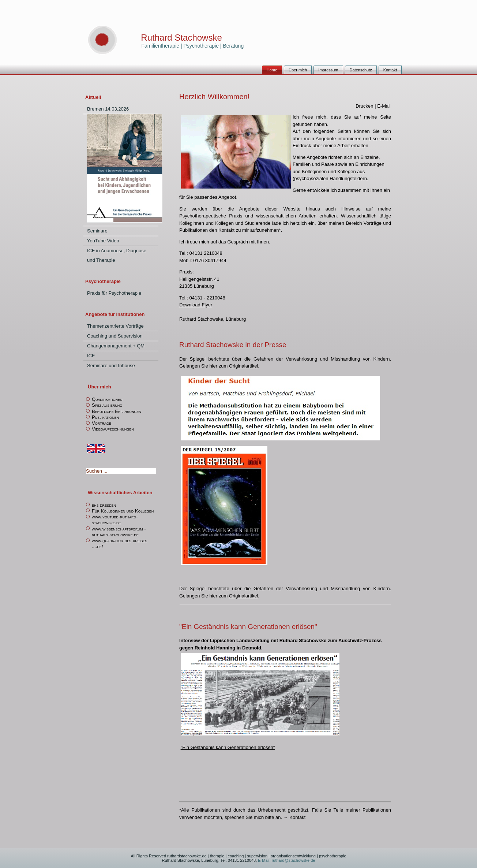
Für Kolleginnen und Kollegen (123, 511)
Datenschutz (361, 70)
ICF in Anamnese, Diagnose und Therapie (117, 255)
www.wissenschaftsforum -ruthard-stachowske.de (119, 532)
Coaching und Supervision (115, 336)
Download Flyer (196, 305)
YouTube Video (103, 241)
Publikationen (105, 417)
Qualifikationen (107, 399)
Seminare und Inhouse (111, 366)
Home (272, 70)
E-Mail (384, 106)
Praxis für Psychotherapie (114, 293)
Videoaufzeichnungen (113, 429)
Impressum (328, 70)
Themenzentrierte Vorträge (115, 326)
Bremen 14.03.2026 (108, 109)
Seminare (97, 231)
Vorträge (102, 423)
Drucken (365, 106)
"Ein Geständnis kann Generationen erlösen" (228, 747)
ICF (91, 356)
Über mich (298, 70)
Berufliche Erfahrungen (117, 411)
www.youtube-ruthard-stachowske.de (115, 520)
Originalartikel (243, 366)
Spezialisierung (107, 405)
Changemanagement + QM (116, 346)
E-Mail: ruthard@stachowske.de (286, 860)
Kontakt (390, 70)
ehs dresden (104, 505)
